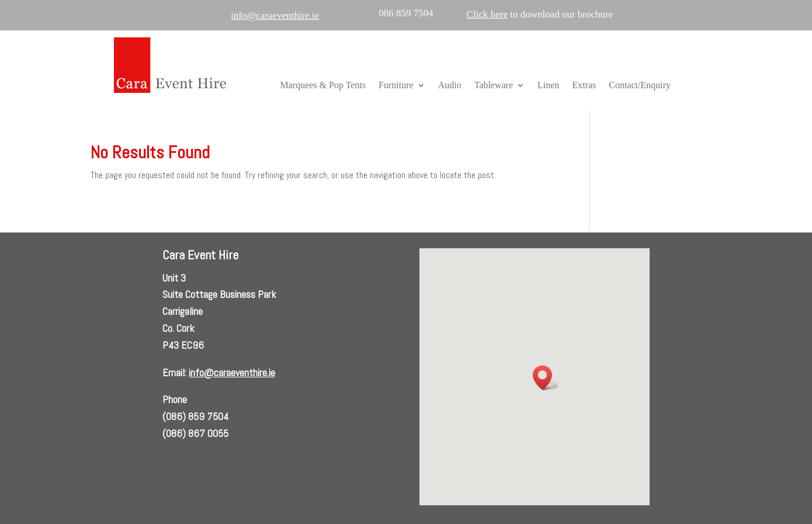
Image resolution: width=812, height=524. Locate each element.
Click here (487, 14)
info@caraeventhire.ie (232, 372)
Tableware (494, 86)
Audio (450, 86)
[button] (546, 378)
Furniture (396, 86)
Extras (584, 86)
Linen (548, 86)
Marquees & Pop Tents (323, 86)
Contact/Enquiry (640, 86)
